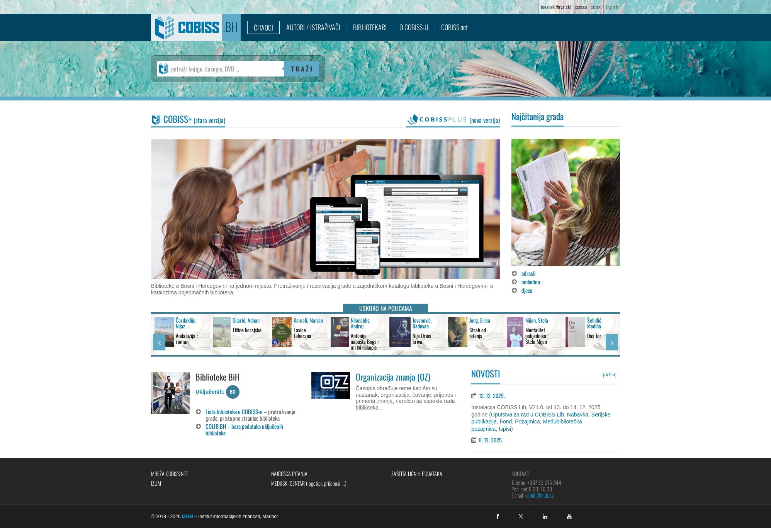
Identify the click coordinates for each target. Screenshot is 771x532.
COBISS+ (194, 119)
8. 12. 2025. (491, 440)
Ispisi (505, 429)
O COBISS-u (414, 27)
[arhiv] (610, 375)
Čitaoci (263, 27)
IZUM (156, 483)
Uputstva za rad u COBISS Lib (527, 415)
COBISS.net (454, 27)
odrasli (528, 273)
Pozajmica (527, 422)
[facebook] (498, 517)
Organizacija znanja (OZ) (393, 377)
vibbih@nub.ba (539, 495)
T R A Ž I (302, 69)
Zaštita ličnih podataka (417, 473)
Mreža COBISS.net (170, 473)
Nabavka (578, 415)
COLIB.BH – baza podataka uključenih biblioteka (244, 429)
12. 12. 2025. (492, 395)
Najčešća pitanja (289, 473)
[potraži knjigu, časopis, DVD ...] (221, 69)
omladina (531, 282)
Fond (506, 422)
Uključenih (209, 392)
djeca (527, 290)
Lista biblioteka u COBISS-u (234, 411)
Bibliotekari (370, 27)
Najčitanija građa (537, 116)
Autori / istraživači (313, 27)
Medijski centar (309, 483)
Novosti (486, 374)
